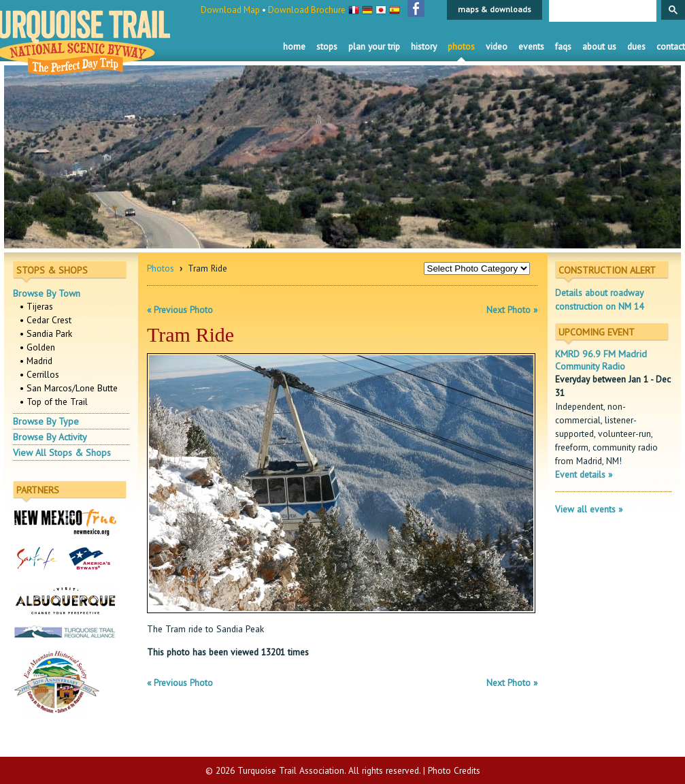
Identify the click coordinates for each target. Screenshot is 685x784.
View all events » (589, 509)
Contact (671, 46)
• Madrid (36, 361)
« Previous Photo (180, 310)
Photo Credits (454, 770)
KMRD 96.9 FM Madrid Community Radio (601, 360)
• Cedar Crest (46, 320)
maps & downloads (495, 9)
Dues (636, 46)
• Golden (37, 347)
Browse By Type (46, 421)
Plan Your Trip (374, 46)
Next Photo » (512, 310)
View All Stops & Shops (62, 453)
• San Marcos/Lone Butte (69, 388)
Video (497, 46)
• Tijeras (36, 306)
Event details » (584, 474)
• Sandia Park (46, 333)
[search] (601, 12)
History (424, 46)
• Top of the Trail (54, 402)
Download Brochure (307, 10)
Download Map (230, 10)
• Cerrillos (39, 374)
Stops (327, 46)
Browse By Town (47, 293)
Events (531, 46)
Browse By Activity (50, 437)
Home (294, 46)
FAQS (563, 46)
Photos (461, 46)
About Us (599, 46)
